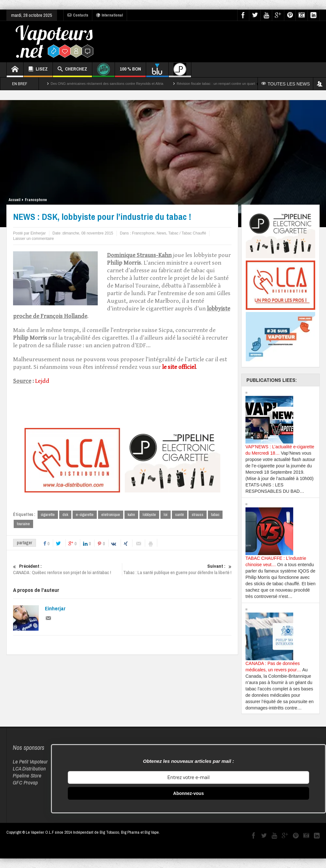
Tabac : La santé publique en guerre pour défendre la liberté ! (177, 569)
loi (166, 515)
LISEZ (38, 70)
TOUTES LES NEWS (286, 84)
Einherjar (55, 608)
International (110, 15)
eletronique (111, 515)
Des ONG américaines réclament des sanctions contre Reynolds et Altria (107, 84)
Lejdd (42, 381)
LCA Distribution (29, 768)
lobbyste (149, 515)
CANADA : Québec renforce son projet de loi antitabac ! (67, 569)
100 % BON (130, 71)
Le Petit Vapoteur (30, 761)
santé (180, 515)
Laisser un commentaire (33, 239)
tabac (215, 515)
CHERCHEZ (72, 70)
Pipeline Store (27, 775)
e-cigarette (85, 515)
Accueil (14, 200)
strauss (198, 515)
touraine (23, 524)
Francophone (36, 200)
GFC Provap (25, 782)
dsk (65, 515)
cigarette (48, 515)
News (161, 233)
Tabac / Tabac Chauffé (187, 233)
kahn (131, 515)
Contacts (78, 15)
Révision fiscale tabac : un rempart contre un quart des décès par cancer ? (234, 84)
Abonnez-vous (188, 793)
